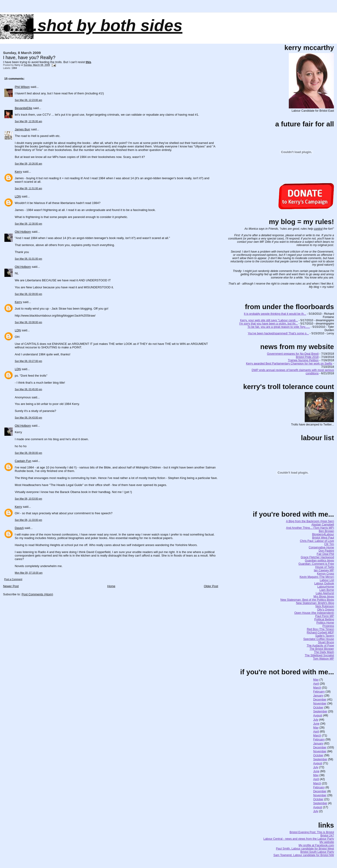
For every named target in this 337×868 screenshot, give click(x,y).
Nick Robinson (325, 606)
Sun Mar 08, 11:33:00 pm (28, 520)
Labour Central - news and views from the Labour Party (299, 839)
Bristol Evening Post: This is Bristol (312, 832)
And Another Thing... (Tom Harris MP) (310, 528)
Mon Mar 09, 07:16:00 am (29, 573)
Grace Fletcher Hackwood (317, 557)
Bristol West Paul (323, 538)
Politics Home (325, 623)
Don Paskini (326, 551)
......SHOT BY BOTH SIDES (96, 25)
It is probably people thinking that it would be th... (275, 314)
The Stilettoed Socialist (319, 655)
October (318, 707)
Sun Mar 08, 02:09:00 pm (28, 294)
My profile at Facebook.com (316, 845)
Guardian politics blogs (319, 561)
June (316, 724)
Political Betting (324, 619)
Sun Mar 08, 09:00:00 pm (28, 453)
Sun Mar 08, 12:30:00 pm (28, 224)
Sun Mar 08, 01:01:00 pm (28, 259)
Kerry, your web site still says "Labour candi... (269, 320)
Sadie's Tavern (325, 636)
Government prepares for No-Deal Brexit (293, 354)
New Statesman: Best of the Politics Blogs (307, 600)
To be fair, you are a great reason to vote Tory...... (279, 327)
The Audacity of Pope (320, 646)
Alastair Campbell (323, 525)
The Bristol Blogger (322, 649)
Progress (328, 626)
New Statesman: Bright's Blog (315, 603)
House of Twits (325, 567)
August (318, 715)
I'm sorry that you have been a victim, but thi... (268, 324)
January (318, 696)
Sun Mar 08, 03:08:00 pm (28, 322)
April (316, 684)
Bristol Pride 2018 (307, 357)
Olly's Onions (326, 610)
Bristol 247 (327, 836)
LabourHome (326, 587)
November (320, 704)
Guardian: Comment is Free (316, 564)
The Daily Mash (324, 652)
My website (327, 842)
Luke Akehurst (325, 593)
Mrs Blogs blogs (324, 597)
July (316, 720)
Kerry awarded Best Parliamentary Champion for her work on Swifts (289, 364)
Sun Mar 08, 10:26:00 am (28, 164)
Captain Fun (23, 461)
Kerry (18, 172)
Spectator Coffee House (319, 639)
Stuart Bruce (326, 642)
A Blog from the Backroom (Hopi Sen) (310, 521)
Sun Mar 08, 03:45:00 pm (28, 389)
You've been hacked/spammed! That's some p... (278, 333)
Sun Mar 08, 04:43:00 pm (28, 418)
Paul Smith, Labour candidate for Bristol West (305, 849)
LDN (18, 196)
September (320, 711)
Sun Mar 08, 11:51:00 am (28, 188)
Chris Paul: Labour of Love (317, 541)
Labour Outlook (324, 583)
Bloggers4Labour (323, 534)
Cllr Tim (329, 544)
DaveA (19, 528)
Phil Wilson (22, 87)
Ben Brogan (326, 531)
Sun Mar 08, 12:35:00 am (28, 121)
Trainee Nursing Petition (303, 360)
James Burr (22, 129)
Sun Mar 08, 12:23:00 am (28, 100)
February (319, 692)
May (316, 680)
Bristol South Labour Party (317, 852)
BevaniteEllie (24, 108)
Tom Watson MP (323, 659)
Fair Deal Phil (325, 554)
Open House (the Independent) (314, 613)
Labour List (327, 580)
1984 (14, 68)
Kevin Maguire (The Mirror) (317, 577)
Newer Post (11, 586)
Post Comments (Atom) (37, 594)
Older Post (211, 586)
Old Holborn (23, 232)
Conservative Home (321, 547)
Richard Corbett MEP (320, 632)
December (320, 700)
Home (111, 586)
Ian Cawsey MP (324, 570)
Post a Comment (13, 579)
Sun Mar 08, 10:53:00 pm (28, 499)
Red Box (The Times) (320, 629)
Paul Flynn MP (325, 616)
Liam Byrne (327, 590)
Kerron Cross (326, 574)
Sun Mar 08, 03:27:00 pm (28, 361)
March (317, 688)
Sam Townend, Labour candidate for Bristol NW (304, 855)
